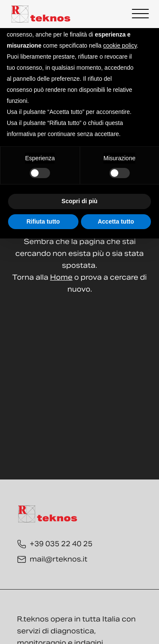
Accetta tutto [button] (116, 221)
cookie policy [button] (120, 45)
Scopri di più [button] (79, 201)
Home (61, 277)
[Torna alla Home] (41, 14)
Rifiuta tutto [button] (43, 221)
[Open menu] (140, 14)
